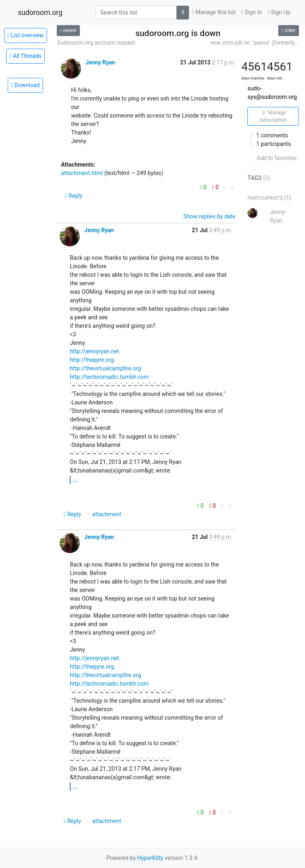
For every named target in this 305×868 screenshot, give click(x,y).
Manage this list (214, 12)
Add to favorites (272, 158)
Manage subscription (273, 116)
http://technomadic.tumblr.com (109, 377)
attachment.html (82, 173)
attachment (106, 514)
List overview (26, 35)
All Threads (25, 56)
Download (25, 85)
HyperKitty (150, 858)
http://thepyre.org (92, 360)
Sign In (252, 12)
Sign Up (279, 12)
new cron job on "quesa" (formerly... (255, 43)
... (75, 480)
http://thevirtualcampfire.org (105, 368)
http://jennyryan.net (94, 351)
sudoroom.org (40, 13)
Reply (74, 196)
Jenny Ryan (100, 62)
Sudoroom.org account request (96, 43)
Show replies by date (209, 216)
